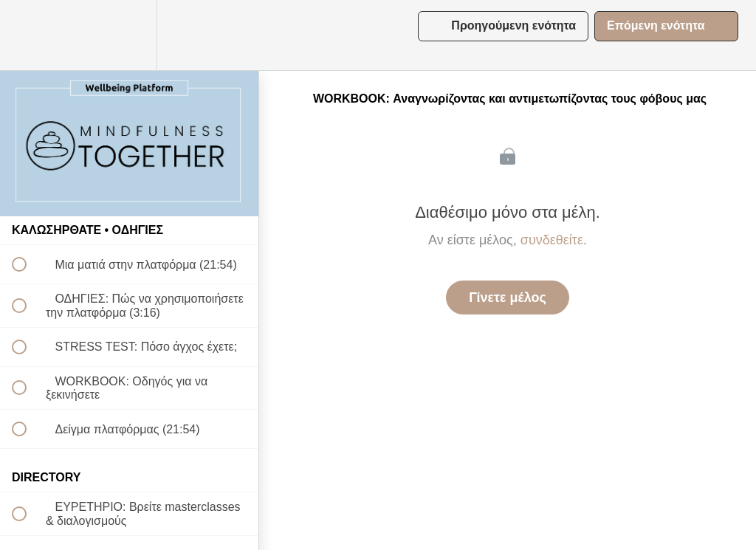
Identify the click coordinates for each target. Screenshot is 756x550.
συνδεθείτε (552, 240)
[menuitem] (129, 35)
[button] (27, 35)
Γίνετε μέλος (508, 298)
